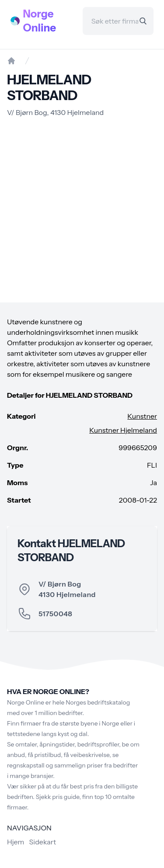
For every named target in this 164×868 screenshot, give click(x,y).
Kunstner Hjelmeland (123, 430)
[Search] (143, 21)
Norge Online (40, 21)
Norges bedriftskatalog (98, 702)
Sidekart (43, 842)
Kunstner (142, 416)
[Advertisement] (82, 210)
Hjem (16, 842)
